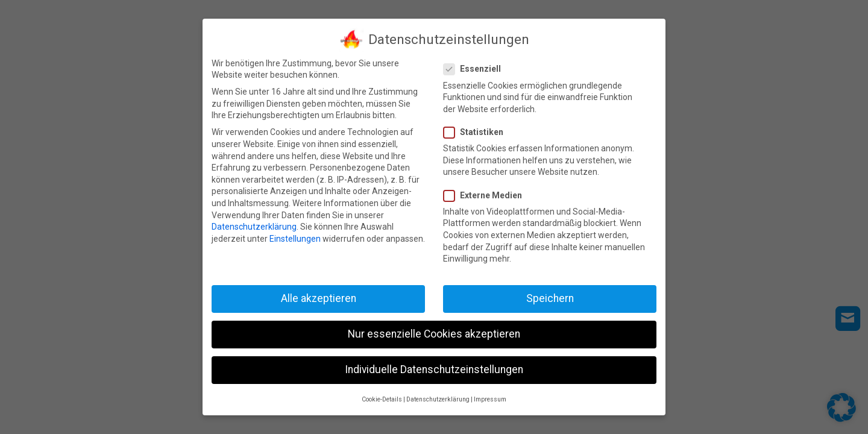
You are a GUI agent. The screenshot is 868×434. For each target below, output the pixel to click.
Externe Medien (486, 193)
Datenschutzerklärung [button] (438, 397)
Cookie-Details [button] (382, 397)
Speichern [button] (550, 296)
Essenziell (476, 67)
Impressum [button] (490, 397)
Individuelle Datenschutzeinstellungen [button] (434, 367)
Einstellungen (295, 236)
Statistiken (477, 130)
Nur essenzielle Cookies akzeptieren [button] (434, 332)
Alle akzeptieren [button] (319, 296)
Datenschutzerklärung (254, 224)
